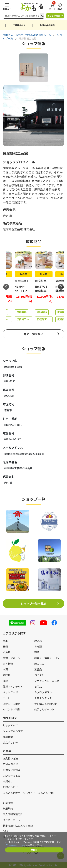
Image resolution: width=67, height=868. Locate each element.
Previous (6, 287)
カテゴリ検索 (54, 16)
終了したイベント (44, 709)
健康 (5, 681)
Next (61, 287)
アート (7, 698)
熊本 (5, 641)
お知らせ (8, 781)
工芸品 (38, 669)
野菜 (37, 652)
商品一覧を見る (34, 334)
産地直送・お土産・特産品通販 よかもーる (27, 35)
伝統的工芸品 (24, 319)
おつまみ (39, 675)
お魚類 (7, 652)
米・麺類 (8, 664)
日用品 (38, 686)
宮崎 (5, 646)
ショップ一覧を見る (34, 604)
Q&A (5, 831)
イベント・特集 (12, 709)
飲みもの (39, 664)
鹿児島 (38, 641)
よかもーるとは (12, 776)
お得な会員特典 (47, 25)
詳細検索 (8, 737)
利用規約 (8, 808)
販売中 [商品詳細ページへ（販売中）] (23, 274)
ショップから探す (13, 731)
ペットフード (10, 692)
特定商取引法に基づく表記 (18, 826)
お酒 (5, 669)
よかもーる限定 (12, 704)
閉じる (34, 850)
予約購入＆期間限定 (46, 704)
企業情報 (8, 803)
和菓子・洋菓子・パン (47, 658)
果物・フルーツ (12, 658)
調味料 (7, 675)
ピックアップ (10, 725)
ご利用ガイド (19, 25)
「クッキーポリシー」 (15, 845)
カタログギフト (43, 692)
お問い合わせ (10, 787)
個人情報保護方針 (13, 814)
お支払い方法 (10, 758)
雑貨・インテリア (13, 686)
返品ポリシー (10, 742)
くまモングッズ (43, 698)
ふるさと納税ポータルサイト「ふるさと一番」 (29, 793)
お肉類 (38, 646)
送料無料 (21, 312)
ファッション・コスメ (47, 681)
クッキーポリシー (13, 820)
